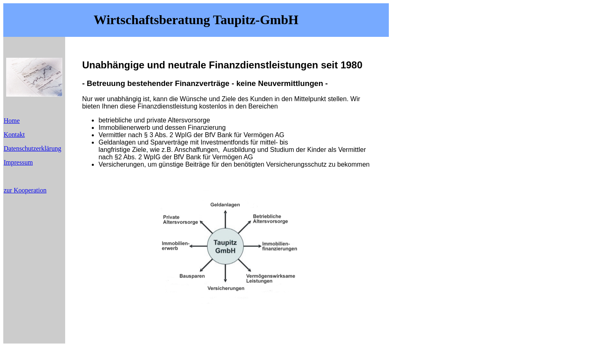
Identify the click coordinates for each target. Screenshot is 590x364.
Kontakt (14, 135)
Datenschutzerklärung (32, 148)
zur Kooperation (25, 190)
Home (12, 121)
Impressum (18, 162)
